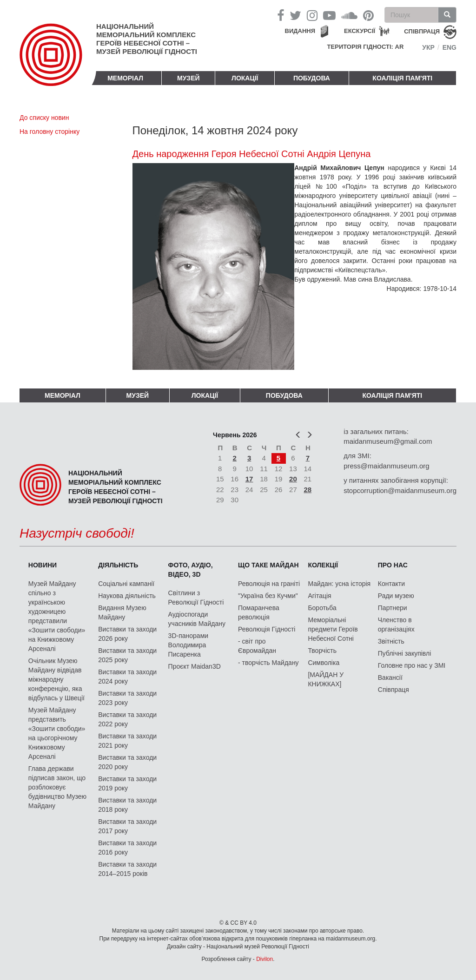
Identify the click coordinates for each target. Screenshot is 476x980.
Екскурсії (360, 31)
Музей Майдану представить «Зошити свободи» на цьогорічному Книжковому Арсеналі (57, 733)
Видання (300, 31)
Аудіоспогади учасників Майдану (197, 619)
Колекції (323, 565)
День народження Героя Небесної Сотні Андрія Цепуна (252, 154)
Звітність (391, 641)
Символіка (324, 663)
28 (308, 490)
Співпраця (393, 690)
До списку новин (44, 118)
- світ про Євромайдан (257, 646)
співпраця (422, 31)
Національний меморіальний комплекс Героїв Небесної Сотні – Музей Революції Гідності (147, 39)
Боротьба (322, 608)
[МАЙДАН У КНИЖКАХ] (326, 679)
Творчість (322, 651)
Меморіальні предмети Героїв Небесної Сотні (333, 629)
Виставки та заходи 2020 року (127, 762)
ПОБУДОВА (312, 78)
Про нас (393, 565)
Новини (43, 565)
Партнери (393, 608)
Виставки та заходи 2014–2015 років (127, 869)
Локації (245, 78)
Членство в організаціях (396, 625)
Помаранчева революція (259, 612)
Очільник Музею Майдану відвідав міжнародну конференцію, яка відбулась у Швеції (56, 679)
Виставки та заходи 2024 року (127, 677)
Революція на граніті (269, 584)
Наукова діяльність (127, 596)
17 (249, 479)
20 (293, 479)
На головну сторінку (50, 132)
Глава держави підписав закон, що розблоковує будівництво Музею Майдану (57, 787)
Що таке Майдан (268, 565)
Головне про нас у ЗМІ (412, 665)
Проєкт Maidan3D (195, 666)
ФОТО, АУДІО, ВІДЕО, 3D (191, 570)
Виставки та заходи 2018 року (127, 805)
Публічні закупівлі (405, 653)
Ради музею (396, 596)
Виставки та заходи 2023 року (127, 698)
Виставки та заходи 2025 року (127, 655)
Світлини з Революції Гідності (196, 598)
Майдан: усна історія (339, 584)
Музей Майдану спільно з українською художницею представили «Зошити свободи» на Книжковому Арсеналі (57, 616)
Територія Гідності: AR (366, 47)
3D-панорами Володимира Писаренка (188, 645)
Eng (450, 47)
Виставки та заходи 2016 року (127, 848)
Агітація (319, 596)
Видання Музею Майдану (122, 612)
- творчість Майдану (268, 663)
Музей (188, 78)
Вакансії (390, 677)
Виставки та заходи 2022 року (127, 719)
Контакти (391, 584)
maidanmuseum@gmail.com (388, 441)
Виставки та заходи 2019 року (127, 783)
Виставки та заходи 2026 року (127, 634)
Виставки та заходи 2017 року (127, 826)
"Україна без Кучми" (268, 596)
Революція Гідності (267, 629)
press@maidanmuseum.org (386, 466)
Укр (428, 47)
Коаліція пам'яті (402, 78)
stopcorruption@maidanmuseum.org (400, 490)
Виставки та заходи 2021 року (127, 741)
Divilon (264, 959)
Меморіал (125, 78)
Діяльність (118, 565)
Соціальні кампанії (126, 584)
